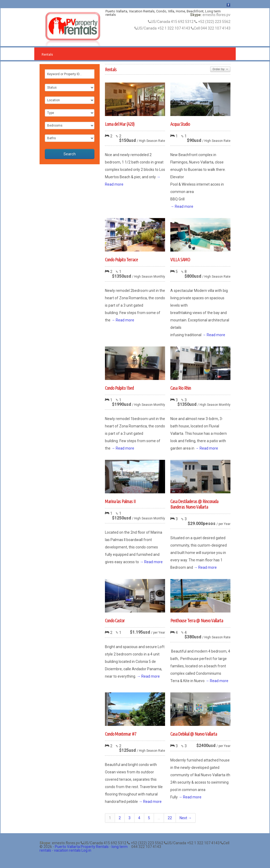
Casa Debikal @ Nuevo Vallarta (194, 734)
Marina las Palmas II (120, 501)
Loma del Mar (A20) (120, 124)
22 (170, 818)
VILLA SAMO (180, 259)
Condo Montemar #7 (121, 734)
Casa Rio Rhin (181, 388)
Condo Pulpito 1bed (119, 388)
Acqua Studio (180, 124)
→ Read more (182, 206)
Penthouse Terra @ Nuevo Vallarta (197, 620)
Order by (220, 69)
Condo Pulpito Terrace (121, 259)
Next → (186, 818)
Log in (86, 850)
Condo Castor (115, 620)
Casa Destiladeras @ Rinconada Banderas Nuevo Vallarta (194, 504)
